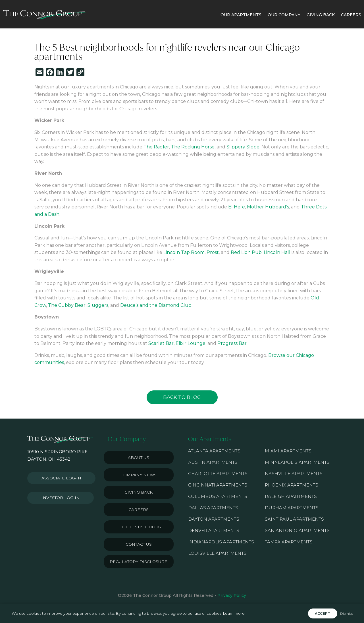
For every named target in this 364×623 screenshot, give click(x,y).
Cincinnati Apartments (218, 485)
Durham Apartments (292, 508)
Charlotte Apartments (218, 474)
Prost (213, 252)
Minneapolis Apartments (297, 462)
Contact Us (139, 544)
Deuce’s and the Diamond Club (156, 305)
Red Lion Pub (246, 252)
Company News (139, 475)
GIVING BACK (321, 15)
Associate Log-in (59, 477)
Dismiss (346, 613)
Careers (139, 510)
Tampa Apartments (289, 542)
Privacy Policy (232, 595)
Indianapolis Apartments (221, 542)
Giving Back (139, 492)
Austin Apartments (213, 462)
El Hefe (237, 207)
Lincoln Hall (277, 252)
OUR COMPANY (284, 15)
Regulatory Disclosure (139, 562)
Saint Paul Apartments (294, 519)
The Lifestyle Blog (139, 527)
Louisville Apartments (217, 553)
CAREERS (351, 15)
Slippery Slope (243, 147)
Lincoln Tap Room (184, 252)
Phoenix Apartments (292, 485)
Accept (323, 613)
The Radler (156, 147)
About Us (139, 458)
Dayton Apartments (214, 519)
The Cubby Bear (67, 305)
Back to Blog (182, 397)
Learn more (234, 613)
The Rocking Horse (193, 147)
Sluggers (98, 305)
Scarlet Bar (161, 343)
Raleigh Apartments (291, 496)
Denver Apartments (214, 530)
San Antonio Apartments (297, 530)
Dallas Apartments (213, 508)
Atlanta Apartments (214, 451)
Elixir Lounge (191, 343)
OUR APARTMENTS (241, 15)
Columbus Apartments (218, 496)
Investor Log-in (58, 495)
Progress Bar (232, 343)
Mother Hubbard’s (268, 207)
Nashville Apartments (294, 474)
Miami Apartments (288, 451)
